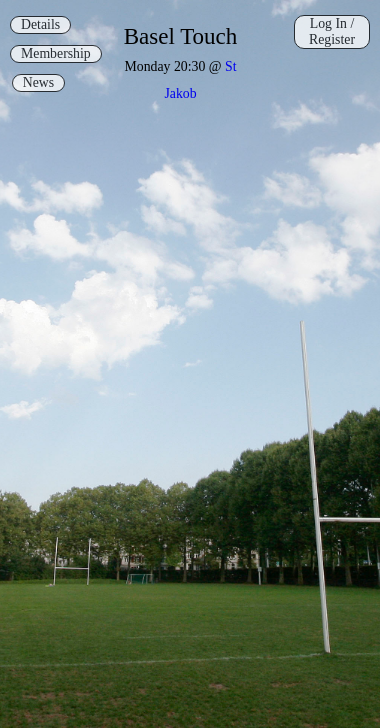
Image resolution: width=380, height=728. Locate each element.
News (38, 82)
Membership (56, 53)
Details (40, 24)
